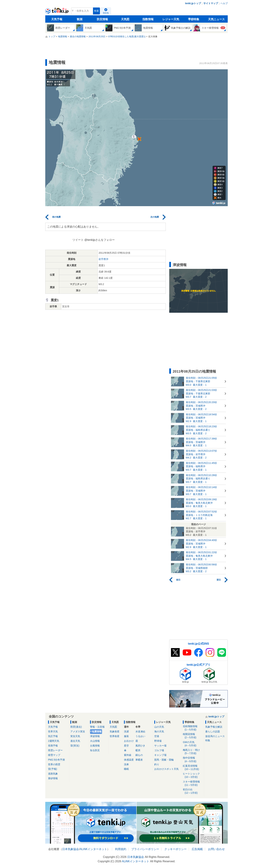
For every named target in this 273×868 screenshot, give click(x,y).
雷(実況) (75, 746)
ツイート (78, 240)
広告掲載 (197, 849)
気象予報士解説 (214, 727)
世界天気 (53, 731)
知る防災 (95, 750)
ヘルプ (224, 3)
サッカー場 (160, 746)
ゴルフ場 (159, 750)
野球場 (158, 741)
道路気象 (53, 774)
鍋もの (139, 755)
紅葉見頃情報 (193, 768)
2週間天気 (54, 741)
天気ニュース (216, 19)
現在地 (106, 13)
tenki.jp (57, 12)
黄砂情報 (53, 778)
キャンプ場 (160, 755)
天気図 (125, 19)
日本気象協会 (71, 849)
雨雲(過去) (76, 727)
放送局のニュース (215, 736)
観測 (80, 19)
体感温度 (129, 760)
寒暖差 (139, 760)
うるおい (140, 736)
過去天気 (75, 741)
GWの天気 (193, 744)
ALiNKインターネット (93, 849)
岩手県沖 (103, 259)
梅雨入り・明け (193, 752)
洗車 (126, 764)
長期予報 (53, 746)
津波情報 (95, 736)
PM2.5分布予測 (56, 760)
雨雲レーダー (55, 750)
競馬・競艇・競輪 (164, 760)
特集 (208, 740)
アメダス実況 (78, 731)
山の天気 (159, 727)
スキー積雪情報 (193, 783)
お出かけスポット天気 (166, 769)
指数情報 (148, 19)
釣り (157, 764)
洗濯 (126, 731)
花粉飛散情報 (193, 728)
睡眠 (126, 769)
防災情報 (102, 19)
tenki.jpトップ (193, 3)
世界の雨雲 (54, 764)
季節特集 (194, 19)
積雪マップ (54, 755)
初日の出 (193, 791)
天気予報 (57, 19)
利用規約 (121, 849)
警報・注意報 (97, 727)
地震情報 (97, 731)
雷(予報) (52, 769)
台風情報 (95, 746)
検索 (96, 11)
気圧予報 (53, 736)
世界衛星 (115, 736)
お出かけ (129, 741)
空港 (157, 736)
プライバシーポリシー (145, 849)
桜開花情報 (193, 736)
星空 (126, 746)
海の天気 (159, 731)
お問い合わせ (216, 849)
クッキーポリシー (175, 849)
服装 (126, 736)
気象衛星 (115, 731)
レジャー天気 (171, 19)
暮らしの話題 (213, 731)
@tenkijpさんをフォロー (100, 240)
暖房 (138, 750)
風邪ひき (140, 746)
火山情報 (95, 741)
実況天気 (75, 736)
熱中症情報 (193, 760)
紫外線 (128, 755)
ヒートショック (193, 775)
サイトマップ (211, 3)
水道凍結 (140, 731)
